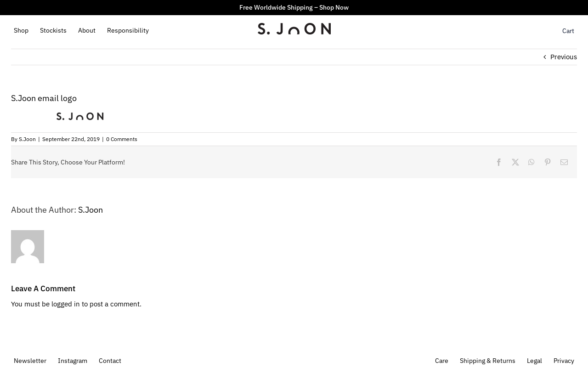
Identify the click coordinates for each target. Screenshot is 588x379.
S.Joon (27, 139)
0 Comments (122, 139)
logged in (66, 304)
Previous (564, 57)
